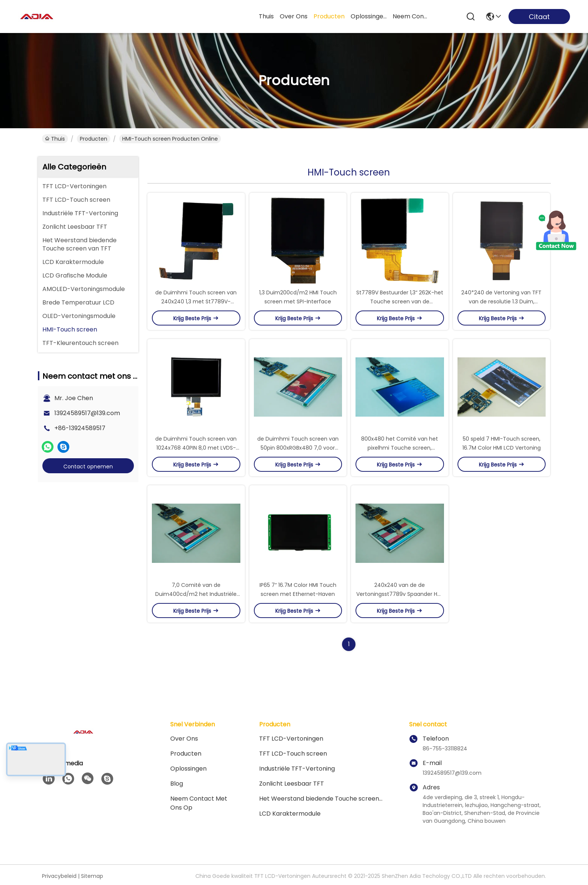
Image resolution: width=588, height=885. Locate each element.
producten (329, 16)
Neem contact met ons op (199, 803)
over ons (294, 16)
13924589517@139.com (87, 413)
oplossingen (369, 16)
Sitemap (92, 876)
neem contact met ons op (411, 16)
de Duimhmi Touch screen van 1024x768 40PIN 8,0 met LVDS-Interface (196, 448)
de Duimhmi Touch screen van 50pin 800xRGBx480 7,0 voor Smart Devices (298, 448)
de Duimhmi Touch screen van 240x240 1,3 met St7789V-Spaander (196, 301)
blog (177, 784)
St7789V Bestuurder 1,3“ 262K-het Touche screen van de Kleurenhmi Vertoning (400, 301)
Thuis (266, 16)
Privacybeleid (59, 876)
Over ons (184, 739)
